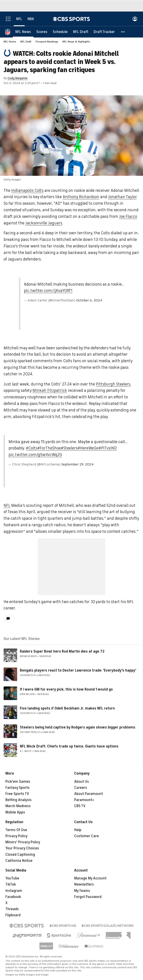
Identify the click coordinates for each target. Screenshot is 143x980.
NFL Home (10, 42)
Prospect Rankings (47, 42)
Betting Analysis (18, 800)
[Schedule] (60, 32)
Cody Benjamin (18, 78)
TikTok (11, 884)
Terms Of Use (16, 830)
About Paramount (89, 794)
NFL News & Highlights (76, 42)
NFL (7, 505)
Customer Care (86, 836)
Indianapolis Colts (27, 190)
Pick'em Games (18, 782)
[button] (123, 32)
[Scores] (42, 32)
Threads (12, 909)
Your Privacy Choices (22, 848)
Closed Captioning (20, 855)
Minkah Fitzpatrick (50, 390)
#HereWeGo (88, 448)
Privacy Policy (16, 836)
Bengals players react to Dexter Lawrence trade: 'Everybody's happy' (78, 670)
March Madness (18, 806)
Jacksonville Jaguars (44, 223)
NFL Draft (26, 42)
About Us (82, 782)
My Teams (82, 891)
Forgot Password (88, 897)
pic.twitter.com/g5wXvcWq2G (35, 455)
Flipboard (13, 915)
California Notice (19, 861)
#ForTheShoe (49, 448)
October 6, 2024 (89, 300)
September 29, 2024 (77, 464)
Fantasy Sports (17, 788)
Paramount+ (84, 800)
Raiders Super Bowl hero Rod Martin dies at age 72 (62, 651)
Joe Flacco (128, 216)
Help (78, 830)
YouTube (12, 878)
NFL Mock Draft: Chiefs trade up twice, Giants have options (69, 746)
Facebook (13, 897)
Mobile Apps (15, 812)
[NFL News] (23, 32)
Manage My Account (90, 878)
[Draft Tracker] (104, 32)
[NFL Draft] (81, 32)
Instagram (14, 891)
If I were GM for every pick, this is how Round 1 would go (66, 689)
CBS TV (80, 806)
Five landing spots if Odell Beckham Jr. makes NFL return (67, 708)
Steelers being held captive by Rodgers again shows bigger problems (78, 727)
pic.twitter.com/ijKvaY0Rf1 (48, 291)
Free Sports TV (17, 794)
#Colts (32, 448)
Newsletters (84, 884)
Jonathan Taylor (122, 197)
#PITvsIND (108, 448)
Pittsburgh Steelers (113, 384)
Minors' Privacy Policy (23, 842)
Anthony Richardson (81, 197)
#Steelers (69, 448)
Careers (81, 788)
